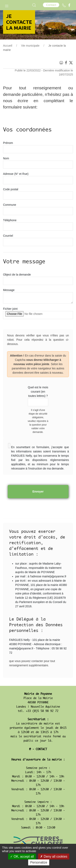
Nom (6, 158)
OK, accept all (22, 857)
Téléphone (10, 220)
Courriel (8, 236)
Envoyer (38, 491)
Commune (10, 205)
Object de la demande (17, 275)
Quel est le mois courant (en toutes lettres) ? (38, 392)
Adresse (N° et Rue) (16, 174)
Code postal (11, 189)
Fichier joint (10, 309)
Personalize (39, 862)
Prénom (8, 143)
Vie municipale (30, 46)
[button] (7, 5)
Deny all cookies (54, 857)
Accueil (8, 46)
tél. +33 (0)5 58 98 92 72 (38, 711)
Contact (51, 5)
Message (9, 290)
